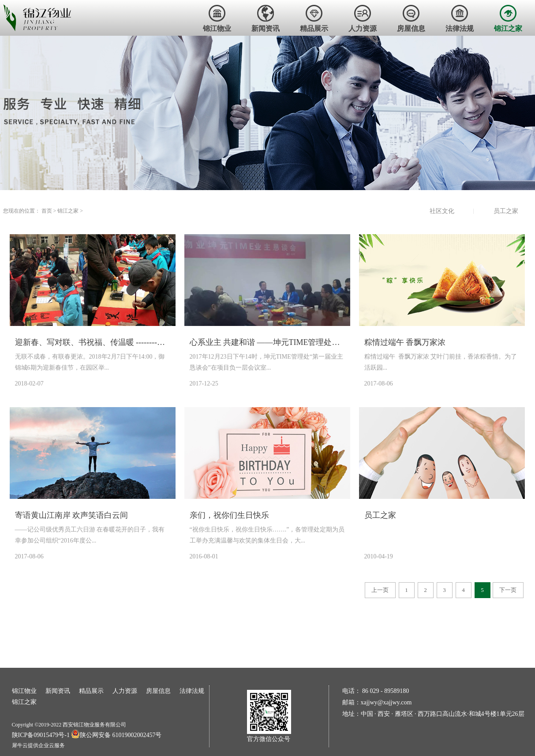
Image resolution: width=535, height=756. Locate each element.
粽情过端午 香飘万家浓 (405, 342)
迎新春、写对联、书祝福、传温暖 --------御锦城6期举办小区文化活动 (93, 342)
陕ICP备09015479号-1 (41, 735)
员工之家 (380, 515)
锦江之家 (68, 211)
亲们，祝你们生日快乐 (229, 515)
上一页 (380, 590)
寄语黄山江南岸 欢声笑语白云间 (72, 515)
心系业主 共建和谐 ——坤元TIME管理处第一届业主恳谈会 (267, 342)
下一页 (508, 590)
